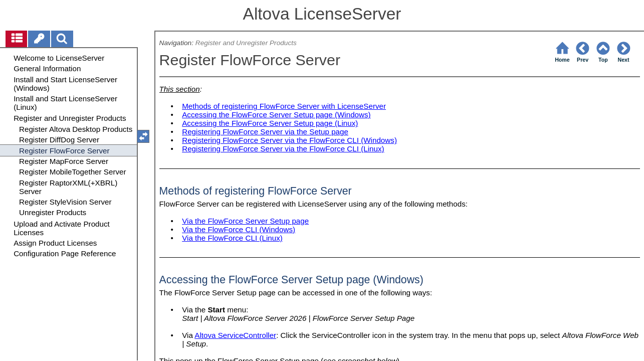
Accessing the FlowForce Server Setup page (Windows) (276, 115)
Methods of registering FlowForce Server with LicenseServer (284, 106)
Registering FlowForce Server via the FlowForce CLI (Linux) (283, 149)
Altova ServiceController (235, 335)
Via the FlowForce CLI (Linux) (232, 238)
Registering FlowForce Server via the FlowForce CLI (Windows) (289, 140)
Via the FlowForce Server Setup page (245, 221)
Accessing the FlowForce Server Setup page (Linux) (270, 123)
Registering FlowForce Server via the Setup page (265, 132)
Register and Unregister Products (246, 43)
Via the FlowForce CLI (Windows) (239, 229)
